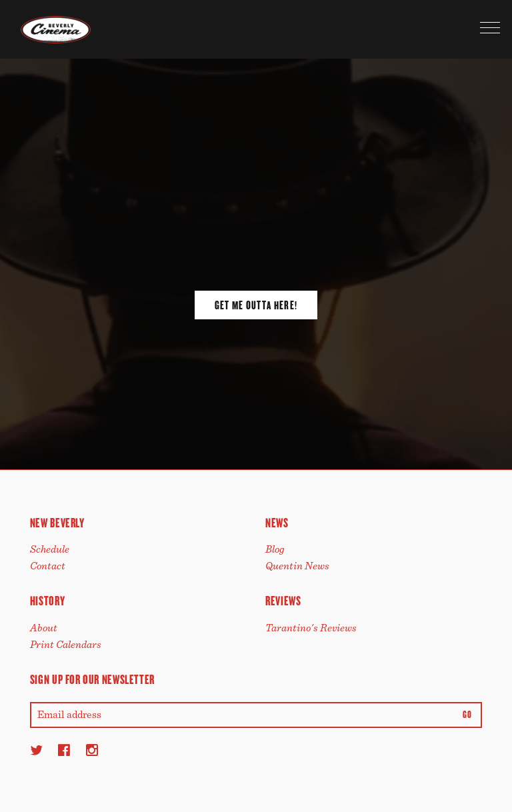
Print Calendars (66, 645)
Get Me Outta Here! (256, 305)
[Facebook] (64, 750)
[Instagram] (92, 750)
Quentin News (297, 566)
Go (467, 715)
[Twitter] (36, 750)
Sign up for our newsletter (92, 680)
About (44, 628)
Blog (275, 549)
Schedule (50, 549)
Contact (48, 566)
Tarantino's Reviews (311, 628)
